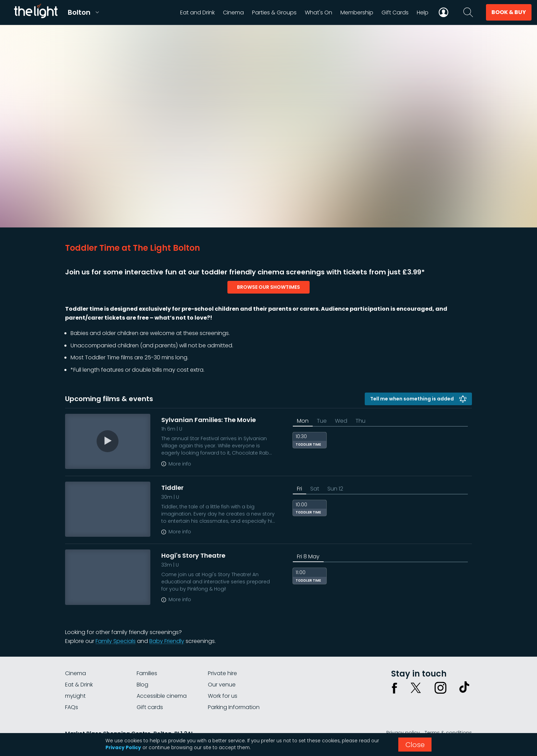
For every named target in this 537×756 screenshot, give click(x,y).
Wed (341, 421)
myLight (75, 696)
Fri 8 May (308, 556)
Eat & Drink (79, 685)
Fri (299, 489)
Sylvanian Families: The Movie (209, 420)
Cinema (76, 673)
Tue (322, 421)
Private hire (222, 673)
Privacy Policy (123, 748)
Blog (142, 685)
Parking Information (234, 707)
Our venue (222, 685)
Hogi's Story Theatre (193, 555)
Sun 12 (335, 489)
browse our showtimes (268, 287)
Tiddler (172, 488)
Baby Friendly (167, 641)
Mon (303, 421)
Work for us (223, 696)
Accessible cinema (162, 696)
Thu (360, 421)
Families (147, 673)
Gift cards (150, 707)
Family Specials (116, 641)
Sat (315, 489)
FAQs (72, 707)
